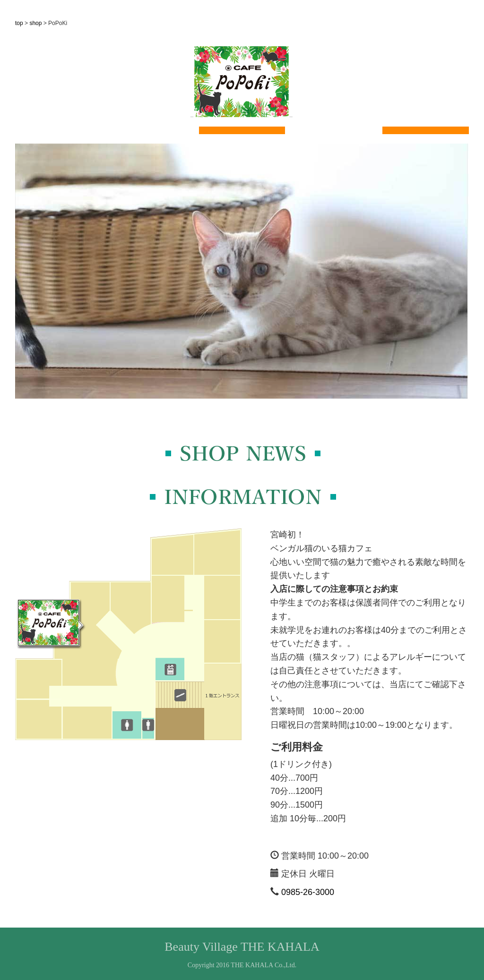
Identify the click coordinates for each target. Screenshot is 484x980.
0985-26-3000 (308, 892)
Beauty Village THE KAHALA (242, 947)
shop (35, 23)
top (19, 23)
